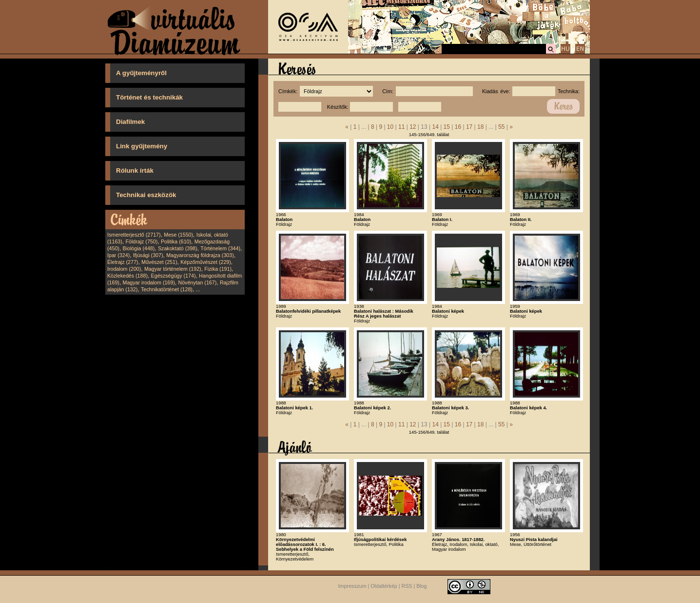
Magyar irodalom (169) (149, 282)
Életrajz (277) (123, 262)
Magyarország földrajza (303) (200, 255)
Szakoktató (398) (178, 248)
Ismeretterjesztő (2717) (134, 235)
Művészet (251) (159, 262)
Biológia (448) (139, 248)
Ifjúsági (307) (148, 255)
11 (401, 127)
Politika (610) (176, 241)
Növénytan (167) (197, 282)
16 (458, 127)
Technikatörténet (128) (167, 289)
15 (447, 127)
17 (469, 127)
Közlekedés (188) (127, 276)
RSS (407, 586)
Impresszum (352, 586)
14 (435, 127)
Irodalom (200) (124, 269)
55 (501, 127)
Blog (421, 586)
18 (480, 127)
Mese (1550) (178, 235)
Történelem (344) (220, 248)
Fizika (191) (218, 269)
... (198, 289)
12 (413, 127)
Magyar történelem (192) (173, 269)
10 (390, 127)
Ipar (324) (118, 255)
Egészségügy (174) (174, 276)
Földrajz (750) (141, 241)
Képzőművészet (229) (206, 262)
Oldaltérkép (384, 586)
